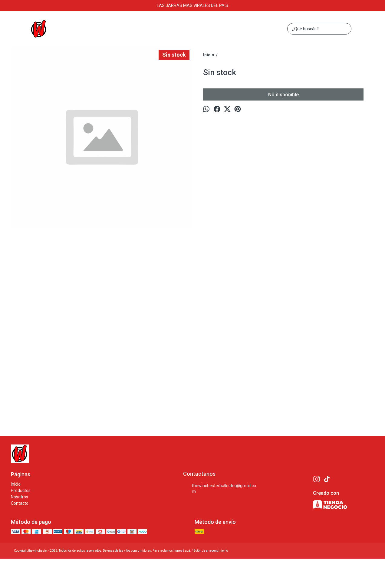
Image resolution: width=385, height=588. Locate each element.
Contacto (20, 503)
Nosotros (20, 497)
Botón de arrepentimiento (211, 551)
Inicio (16, 484)
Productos (21, 491)
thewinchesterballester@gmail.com (220, 489)
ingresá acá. (183, 551)
